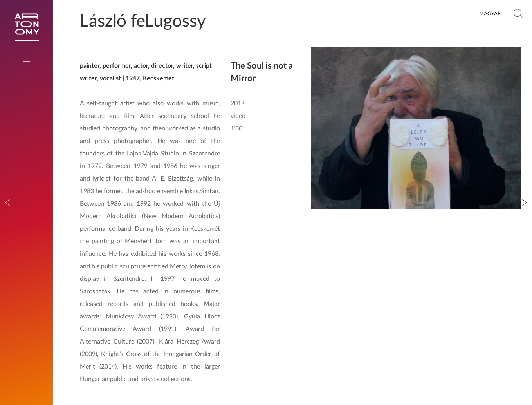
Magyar (490, 14)
